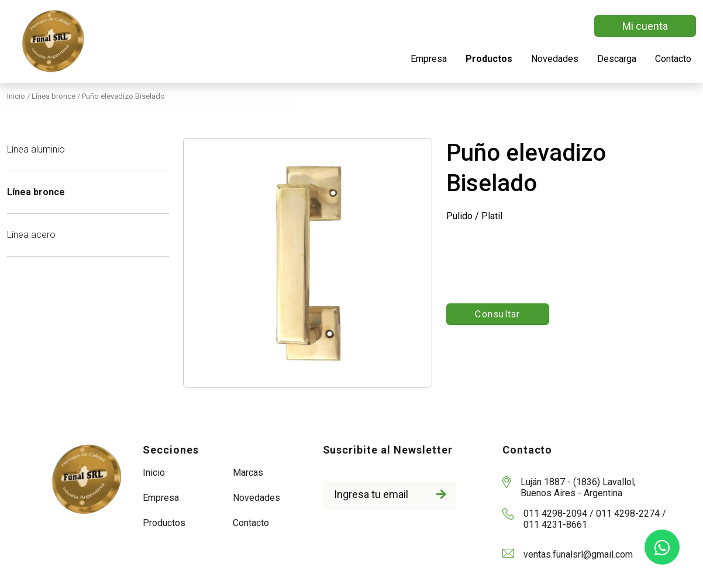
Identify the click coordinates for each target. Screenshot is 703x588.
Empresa (429, 59)
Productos (489, 59)
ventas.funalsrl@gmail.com (578, 554)
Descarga (617, 59)
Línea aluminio (36, 149)
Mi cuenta (645, 26)
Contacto (673, 59)
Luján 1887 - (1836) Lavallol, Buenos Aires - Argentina (578, 487)
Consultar (498, 314)
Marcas (248, 473)
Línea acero (31, 235)
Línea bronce (36, 192)
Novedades (555, 59)
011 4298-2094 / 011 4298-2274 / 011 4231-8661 (595, 519)
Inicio (17, 96)
